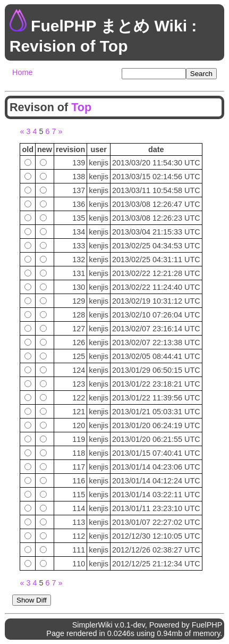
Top (81, 107)
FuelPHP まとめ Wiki (109, 26)
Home (22, 72)
